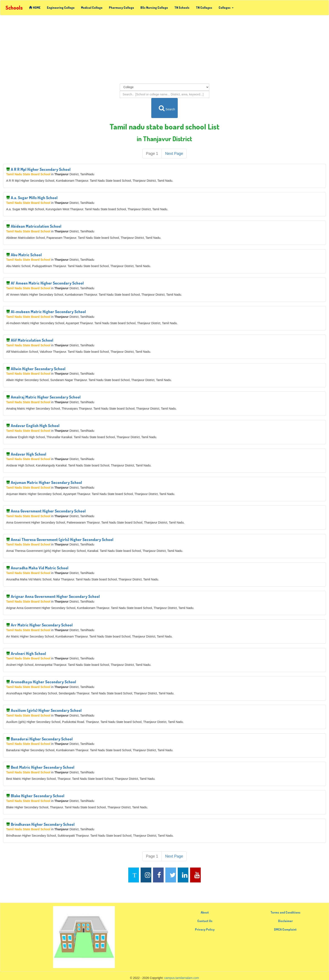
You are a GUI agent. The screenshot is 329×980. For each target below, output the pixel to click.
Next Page (174, 154)
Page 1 (152, 154)
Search (165, 108)
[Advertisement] (164, 49)
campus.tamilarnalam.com (182, 978)
